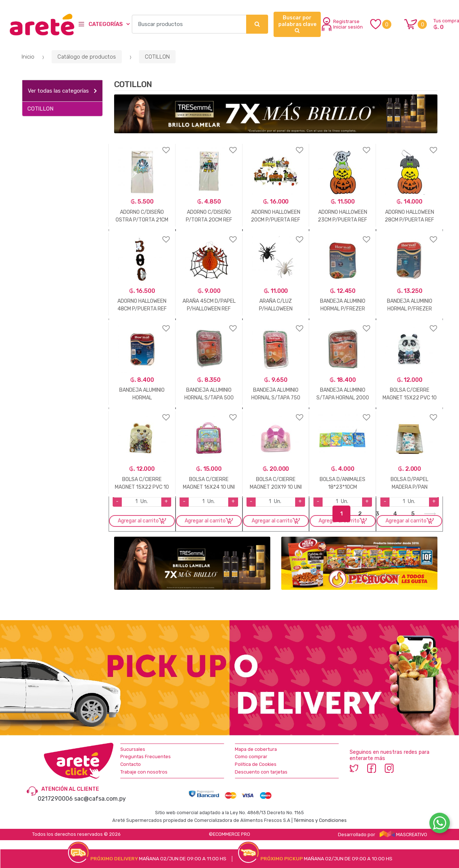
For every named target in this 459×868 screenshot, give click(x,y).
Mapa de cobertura (256, 749)
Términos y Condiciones (320, 820)
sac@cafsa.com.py (100, 799)
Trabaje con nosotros (144, 772)
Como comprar (251, 757)
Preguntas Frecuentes (146, 757)
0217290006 (55, 799)
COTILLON (157, 57)
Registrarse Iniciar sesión (342, 24)
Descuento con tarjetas (261, 772)
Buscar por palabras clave (297, 24)
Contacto (131, 764)
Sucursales (133, 749)
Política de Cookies (256, 764)
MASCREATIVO (403, 835)
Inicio (28, 57)
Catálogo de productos (87, 57)
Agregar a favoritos (142, 146)
